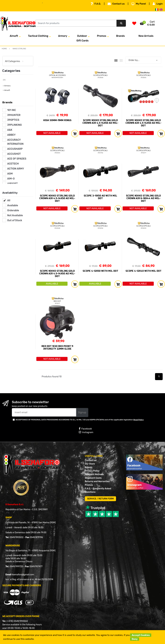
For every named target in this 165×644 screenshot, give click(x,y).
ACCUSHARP (15, 149)
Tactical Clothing (38, 36)
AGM (10, 174)
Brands (120, 36)
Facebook (85, 429)
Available (13, 205)
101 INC (12, 110)
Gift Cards (82, 41)
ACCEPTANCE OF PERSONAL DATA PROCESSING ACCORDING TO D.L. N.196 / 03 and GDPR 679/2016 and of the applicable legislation (80, 420)
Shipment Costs (93, 478)
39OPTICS (13, 120)
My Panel (139, 4)
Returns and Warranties (97, 481)
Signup (82, 412)
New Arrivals (146, 36)
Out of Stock (15, 220)
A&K (10, 130)
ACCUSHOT (14, 154)
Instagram (86, 432)
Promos (102, 36)
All (9, 200)
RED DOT (57, 301)
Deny (135, 639)
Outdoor (82, 36)
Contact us (116, 4)
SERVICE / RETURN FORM (100, 499)
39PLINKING (14, 125)
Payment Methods (94, 474)
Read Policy (139, 420)
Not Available (15, 215)
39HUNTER (14, 115)
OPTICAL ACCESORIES (57, 75)
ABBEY (11, 135)
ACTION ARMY (16, 169)
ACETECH (13, 164)
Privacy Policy (92, 471)
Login (158, 4)
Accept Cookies (141, 635)
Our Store (90, 464)
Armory (63, 36)
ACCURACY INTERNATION (15, 142)
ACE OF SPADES (17, 159)
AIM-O (11, 179)
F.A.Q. (96, 4)
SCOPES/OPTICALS (100, 75)
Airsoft (14, 36)
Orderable (13, 210)
